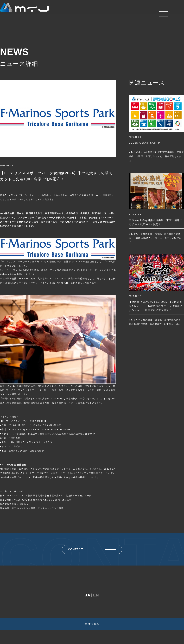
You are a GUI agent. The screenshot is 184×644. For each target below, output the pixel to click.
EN (96, 609)
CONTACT (92, 549)
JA (88, 609)
